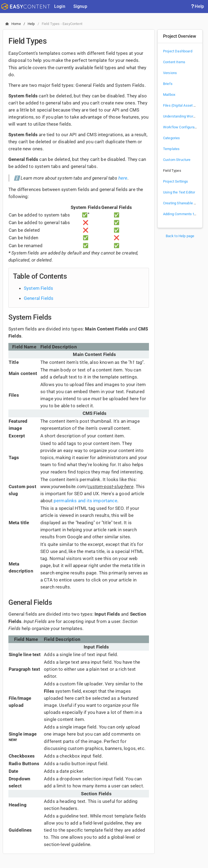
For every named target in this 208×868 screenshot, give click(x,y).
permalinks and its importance (85, 501)
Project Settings (176, 181)
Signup (80, 6)
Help (197, 6)
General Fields (39, 298)
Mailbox (169, 95)
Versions (170, 73)
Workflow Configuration (182, 127)
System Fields (38, 288)
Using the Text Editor (179, 192)
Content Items (174, 62)
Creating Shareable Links (183, 203)
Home (16, 24)
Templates (171, 149)
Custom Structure (177, 160)
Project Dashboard (178, 51)
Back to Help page (180, 236)
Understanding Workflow (183, 116)
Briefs (168, 84)
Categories (172, 138)
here (123, 178)
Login (60, 6)
